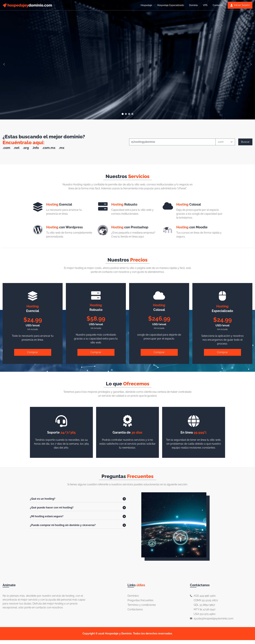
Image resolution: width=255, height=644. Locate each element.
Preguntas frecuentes (140, 600)
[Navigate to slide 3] (129, 114)
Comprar (33, 352)
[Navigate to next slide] (251, 64)
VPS (205, 5)
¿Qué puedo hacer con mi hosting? (52, 508)
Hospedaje (146, 5)
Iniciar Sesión (240, 5)
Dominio (193, 5)
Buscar (245, 142)
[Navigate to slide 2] (126, 114)
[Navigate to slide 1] (123, 114)
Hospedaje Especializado (171, 5)
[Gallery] (127, 64)
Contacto (218, 5)
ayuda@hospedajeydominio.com (214, 619)
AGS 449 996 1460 (205, 596)
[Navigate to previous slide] (4, 64)
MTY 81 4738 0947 (205, 609)
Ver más (42, 91)
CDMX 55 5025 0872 (206, 600)
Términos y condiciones (142, 605)
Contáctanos (135, 609)
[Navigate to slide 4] (132, 114)
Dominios (133, 596)
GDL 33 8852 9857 (204, 605)
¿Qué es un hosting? (43, 499)
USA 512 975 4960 (205, 614)
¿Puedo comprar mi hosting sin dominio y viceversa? (63, 525)
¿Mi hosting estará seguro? (47, 516)
